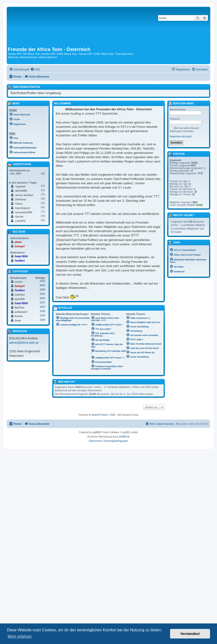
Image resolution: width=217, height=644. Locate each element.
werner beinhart (24, 195)
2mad (18, 321)
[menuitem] (35, 69)
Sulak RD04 (21, 256)
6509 (42, 281)
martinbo (20, 295)
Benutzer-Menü (181, 104)
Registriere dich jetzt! (181, 137)
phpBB (96, 432)
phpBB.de (124, 437)
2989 (42, 290)
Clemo (19, 204)
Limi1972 (20, 221)
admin (18, 242)
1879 (42, 307)
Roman (19, 316)
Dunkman (21, 199)
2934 (42, 294)
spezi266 (20, 299)
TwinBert (20, 261)
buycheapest (23, 208)
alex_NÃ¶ (16, 174)
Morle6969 (21, 191)
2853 (42, 298)
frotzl (200, 205)
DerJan (19, 217)
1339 (42, 316)
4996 (42, 285)
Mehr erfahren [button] (20, 636)
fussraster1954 (24, 212)
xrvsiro (19, 282)
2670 (42, 303)
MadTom (19, 308)
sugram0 (20, 187)
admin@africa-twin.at (24, 343)
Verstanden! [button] (190, 634)
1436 (42, 311)
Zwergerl (20, 246)
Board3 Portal (99, 415)
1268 (42, 320)
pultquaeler (21, 312)
